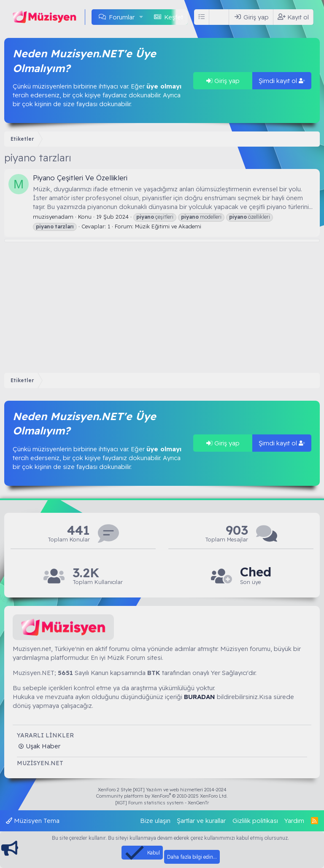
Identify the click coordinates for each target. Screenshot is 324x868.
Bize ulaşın (155, 821)
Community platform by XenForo (162, 796)
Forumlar (122, 17)
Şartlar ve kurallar (201, 821)
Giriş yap (223, 81)
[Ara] (221, 17)
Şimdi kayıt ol (282, 81)
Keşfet (174, 17)
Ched (256, 572)
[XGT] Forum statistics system (162, 803)
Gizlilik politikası (255, 821)
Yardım (294, 821)
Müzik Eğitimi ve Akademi (168, 226)
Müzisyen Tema (33, 821)
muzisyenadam (53, 217)
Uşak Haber (42, 746)
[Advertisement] (162, 305)
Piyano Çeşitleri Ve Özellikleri (80, 178)
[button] (141, 17)
